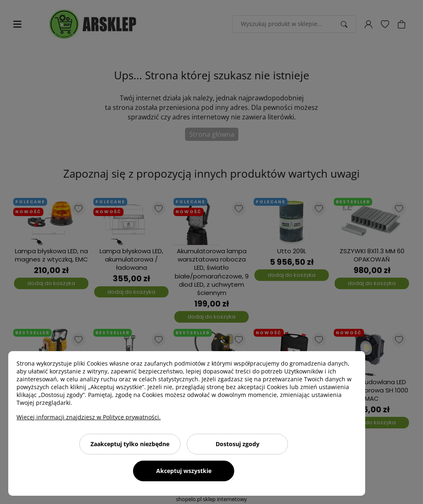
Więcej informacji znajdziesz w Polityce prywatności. (89, 417)
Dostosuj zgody (238, 444)
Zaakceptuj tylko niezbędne (130, 444)
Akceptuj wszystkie (184, 471)
